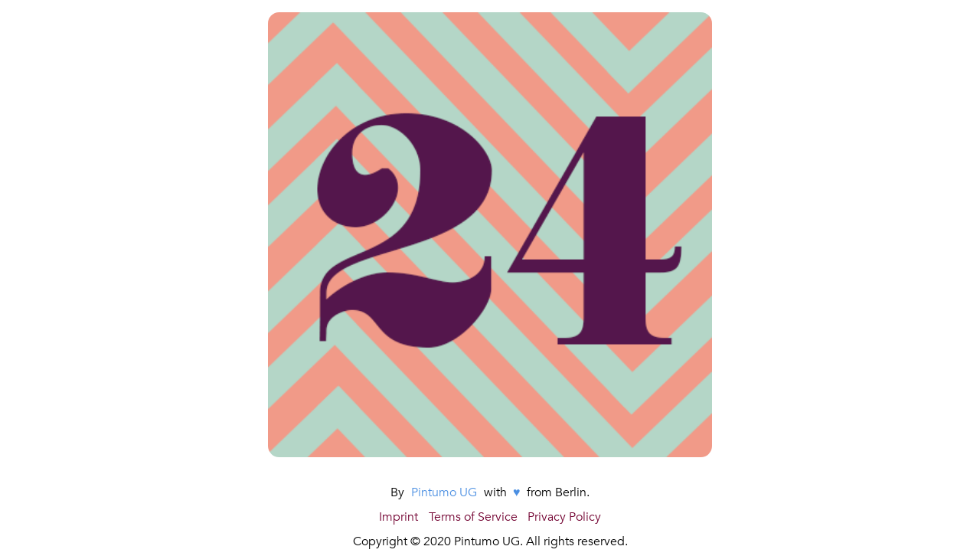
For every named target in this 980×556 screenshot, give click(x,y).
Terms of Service (473, 517)
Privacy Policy (564, 517)
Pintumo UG (444, 492)
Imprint (399, 517)
